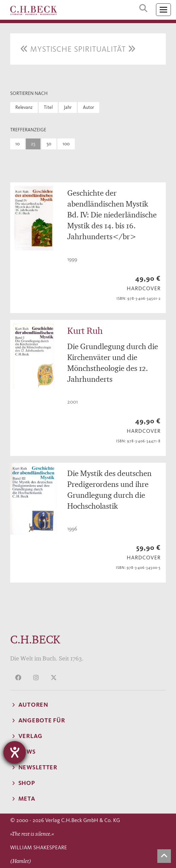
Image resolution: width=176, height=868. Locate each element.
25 (33, 144)
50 (49, 144)
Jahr (68, 107)
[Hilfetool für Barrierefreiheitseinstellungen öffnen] (15, 752)
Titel (48, 107)
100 (66, 144)
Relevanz (24, 107)
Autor (89, 107)
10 (17, 144)
